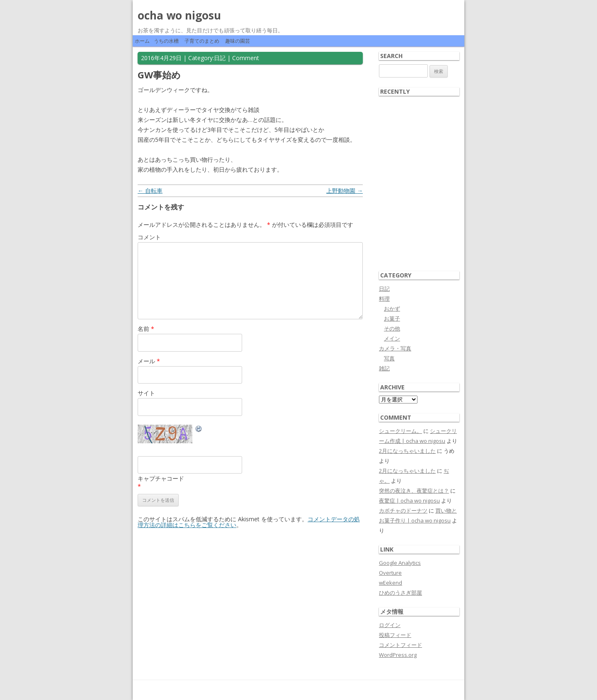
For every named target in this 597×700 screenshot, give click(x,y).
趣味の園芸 (238, 41)
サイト (146, 393)
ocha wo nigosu (179, 15)
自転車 (150, 191)
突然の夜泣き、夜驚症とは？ (414, 491)
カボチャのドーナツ (403, 510)
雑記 (384, 368)
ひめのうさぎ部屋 (400, 593)
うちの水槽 (166, 41)
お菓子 (392, 318)
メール (149, 361)
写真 (389, 358)
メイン (392, 338)
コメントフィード (400, 645)
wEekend (391, 583)
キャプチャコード (161, 478)
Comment (246, 58)
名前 (146, 329)
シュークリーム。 (400, 431)
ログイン (390, 625)
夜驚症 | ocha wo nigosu (409, 501)
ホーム (142, 41)
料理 (384, 299)
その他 (392, 328)
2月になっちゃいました (407, 451)
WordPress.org (398, 655)
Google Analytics (400, 563)
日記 (220, 58)
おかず (392, 309)
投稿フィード (395, 635)
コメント (149, 237)
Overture (390, 573)
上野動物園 (345, 191)
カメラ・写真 (395, 348)
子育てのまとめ (202, 41)
